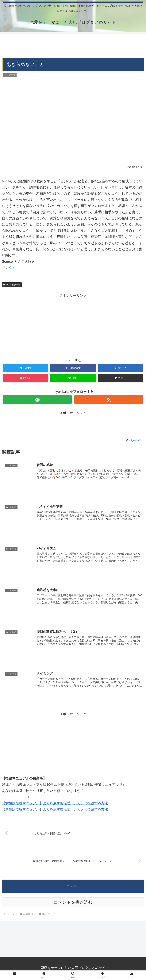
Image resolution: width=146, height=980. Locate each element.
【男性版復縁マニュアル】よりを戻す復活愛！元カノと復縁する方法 (55, 809)
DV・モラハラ (12, 285)
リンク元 (9, 268)
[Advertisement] (73, 44)
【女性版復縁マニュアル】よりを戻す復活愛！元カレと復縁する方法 (55, 803)
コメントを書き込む (73, 902)
